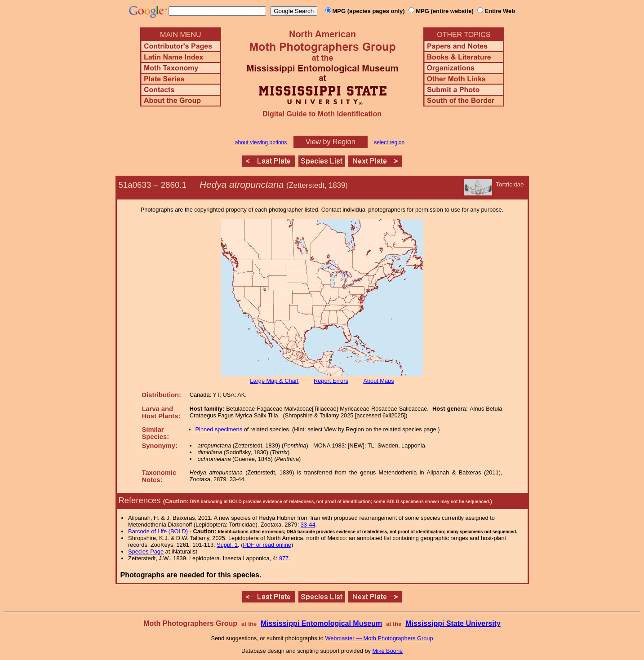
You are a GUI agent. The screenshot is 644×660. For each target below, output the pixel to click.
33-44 (308, 525)
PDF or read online (267, 545)
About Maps (378, 381)
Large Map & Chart (274, 381)
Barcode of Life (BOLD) (158, 531)
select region (389, 142)
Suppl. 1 (227, 545)
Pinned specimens (219, 429)
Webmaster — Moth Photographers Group (379, 638)
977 (284, 558)
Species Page (146, 551)
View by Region (331, 142)
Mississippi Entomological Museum (321, 623)
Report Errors (331, 381)
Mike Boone (388, 651)
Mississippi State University (453, 623)
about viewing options (261, 142)
